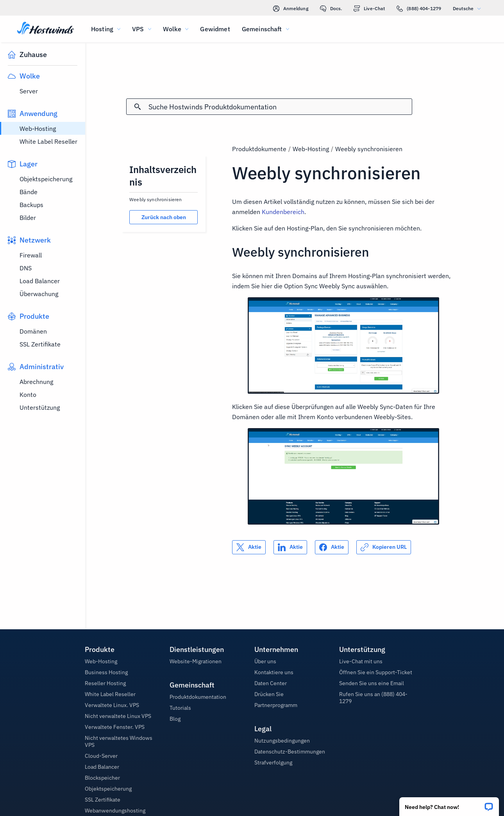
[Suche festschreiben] (138, 107)
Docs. (331, 9)
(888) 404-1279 (419, 9)
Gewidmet (215, 29)
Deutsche (469, 8)
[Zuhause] (46, 29)
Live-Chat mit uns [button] (361, 661)
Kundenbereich (283, 212)
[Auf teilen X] (249, 547)
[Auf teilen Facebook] (332, 547)
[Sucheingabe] (280, 107)
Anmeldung (291, 9)
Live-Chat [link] (369, 9)
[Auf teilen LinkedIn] (290, 547)
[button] (449, 804)
